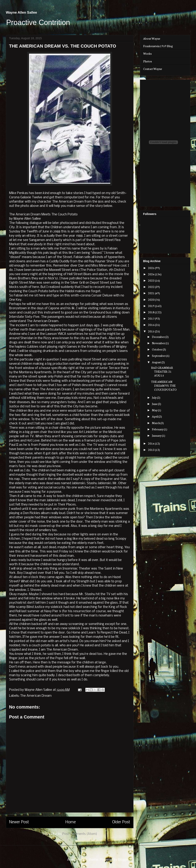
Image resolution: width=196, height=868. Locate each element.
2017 (152, 318)
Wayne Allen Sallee (22, 12)
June (155, 404)
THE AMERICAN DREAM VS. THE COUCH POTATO (164, 385)
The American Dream (36, 696)
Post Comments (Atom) (80, 834)
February (158, 429)
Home (71, 822)
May (155, 410)
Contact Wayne (153, 69)
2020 (152, 299)
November (159, 343)
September (159, 356)
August (157, 362)
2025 (152, 268)
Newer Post (19, 822)
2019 (152, 306)
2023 (152, 280)
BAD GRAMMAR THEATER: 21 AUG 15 (162, 371)
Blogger (124, 860)
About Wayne (152, 38)
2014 (152, 443)
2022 (152, 287)
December (159, 337)
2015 (152, 331)
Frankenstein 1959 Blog (158, 46)
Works (147, 53)
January (157, 435)
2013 (152, 450)
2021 (152, 293)
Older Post (121, 822)
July (154, 397)
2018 (152, 312)
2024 (152, 274)
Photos (148, 61)
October (157, 349)
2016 (152, 325)
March (156, 423)
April (155, 416)
